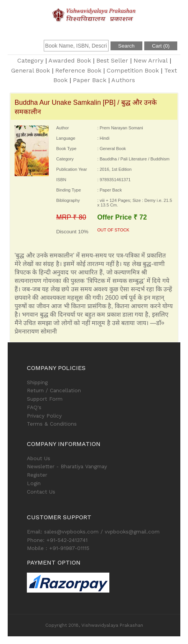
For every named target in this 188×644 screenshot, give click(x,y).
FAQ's (34, 407)
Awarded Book (70, 60)
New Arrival (151, 60)
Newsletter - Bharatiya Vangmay (67, 466)
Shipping (37, 382)
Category (30, 60)
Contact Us (41, 492)
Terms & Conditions (52, 424)
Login (34, 483)
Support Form (45, 399)
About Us (39, 458)
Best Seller (112, 60)
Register (37, 475)
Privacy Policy (44, 416)
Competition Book (133, 70)
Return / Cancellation (54, 390)
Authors (123, 80)
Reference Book (78, 70)
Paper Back (90, 80)
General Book (31, 70)
